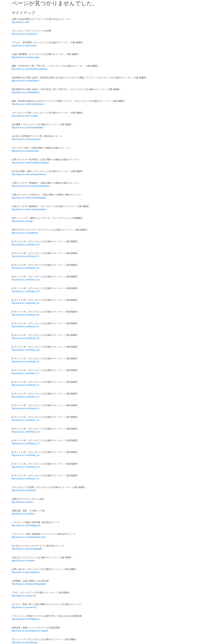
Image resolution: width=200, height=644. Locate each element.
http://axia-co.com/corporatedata (27, 127)
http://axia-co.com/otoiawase (26, 572)
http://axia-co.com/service (24, 607)
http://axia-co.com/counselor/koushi (29, 174)
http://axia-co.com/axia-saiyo (26, 57)
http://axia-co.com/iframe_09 (26, 350)
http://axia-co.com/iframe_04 (26, 291)
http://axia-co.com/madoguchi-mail (28, 537)
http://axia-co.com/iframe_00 (26, 245)
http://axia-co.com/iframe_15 (26, 420)
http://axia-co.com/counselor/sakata (29, 209)
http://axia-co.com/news (23, 561)
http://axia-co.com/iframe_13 (26, 397)
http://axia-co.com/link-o (23, 514)
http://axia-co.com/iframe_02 (26, 268)
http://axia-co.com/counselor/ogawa (29, 198)
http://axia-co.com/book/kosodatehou (30, 69)
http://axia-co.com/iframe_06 (26, 315)
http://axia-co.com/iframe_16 (26, 432)
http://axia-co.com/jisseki (24, 490)
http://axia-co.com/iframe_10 (26, 362)
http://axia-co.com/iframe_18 (26, 455)
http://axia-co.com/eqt (22, 221)
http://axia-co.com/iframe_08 (26, 338)
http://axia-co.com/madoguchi (26, 525)
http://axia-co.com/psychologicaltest (29, 584)
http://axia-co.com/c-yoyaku (25, 116)
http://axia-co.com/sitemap (24, 642)
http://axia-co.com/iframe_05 (26, 303)
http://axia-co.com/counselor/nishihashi (31, 186)
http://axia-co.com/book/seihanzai (28, 104)
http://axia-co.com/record (24, 596)
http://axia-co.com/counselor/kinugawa (30, 163)
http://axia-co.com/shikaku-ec (26, 619)
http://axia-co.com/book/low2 (26, 92)
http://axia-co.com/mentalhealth (27, 549)
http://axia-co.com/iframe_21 (26, 479)
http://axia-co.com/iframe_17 (26, 443)
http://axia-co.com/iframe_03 (26, 280)
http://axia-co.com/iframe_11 (26, 373)
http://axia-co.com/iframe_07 (26, 326)
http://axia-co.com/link (22, 502)
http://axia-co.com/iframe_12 (26, 385)
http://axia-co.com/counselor (25, 151)
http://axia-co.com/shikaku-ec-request (30, 631)
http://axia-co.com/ (21, 22)
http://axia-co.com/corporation (26, 139)
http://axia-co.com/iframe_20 (26, 467)
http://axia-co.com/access (24, 46)
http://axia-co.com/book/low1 (26, 81)
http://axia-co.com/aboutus (25, 34)
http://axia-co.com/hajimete (25, 233)
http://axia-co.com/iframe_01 (26, 256)
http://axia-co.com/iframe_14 (26, 408)
